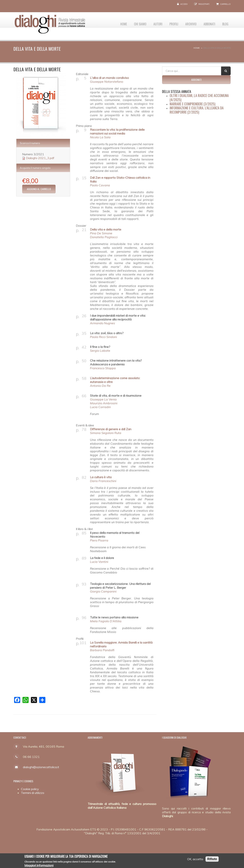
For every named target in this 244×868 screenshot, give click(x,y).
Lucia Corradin (100, 407)
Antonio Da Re (100, 386)
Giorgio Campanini (103, 591)
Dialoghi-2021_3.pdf (40, 158)
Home (116, 23)
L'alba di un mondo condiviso (109, 78)
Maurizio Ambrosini (104, 403)
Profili (170, 23)
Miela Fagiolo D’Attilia (106, 621)
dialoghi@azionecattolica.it (41, 767)
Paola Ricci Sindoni (103, 337)
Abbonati (208, 23)
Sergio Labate (100, 351)
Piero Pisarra (99, 540)
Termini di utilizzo (33, 793)
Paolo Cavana (100, 185)
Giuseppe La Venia (103, 399)
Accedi (184, 4)
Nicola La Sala (100, 137)
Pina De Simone (101, 233)
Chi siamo (134, 23)
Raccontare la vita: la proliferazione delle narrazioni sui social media (117, 131)
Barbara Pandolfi (102, 650)
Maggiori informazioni (39, 866)
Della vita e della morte (106, 229)
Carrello (225, 4)
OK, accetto (195, 859)
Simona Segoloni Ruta (106, 433)
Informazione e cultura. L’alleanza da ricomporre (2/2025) (197, 110)
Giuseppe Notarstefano (107, 82)
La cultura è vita (101, 477)
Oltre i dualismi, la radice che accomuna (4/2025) (199, 98)
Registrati (204, 4)
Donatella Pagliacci (104, 237)
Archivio (188, 23)
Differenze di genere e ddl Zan (111, 429)
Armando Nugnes (102, 323)
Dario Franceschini (103, 481)
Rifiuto (212, 859)
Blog (225, 23)
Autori (153, 23)
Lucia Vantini (99, 562)
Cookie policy (30, 789)
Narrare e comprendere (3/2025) (193, 104)
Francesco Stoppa (103, 368)
